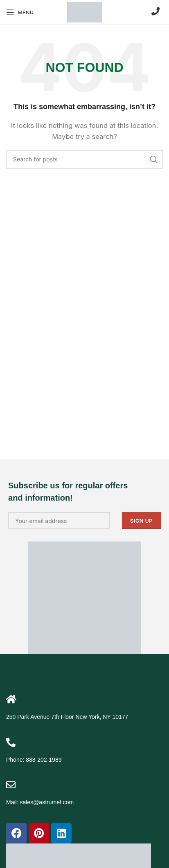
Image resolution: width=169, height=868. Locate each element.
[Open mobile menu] (20, 12)
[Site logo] (84, 12)
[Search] (84, 159)
